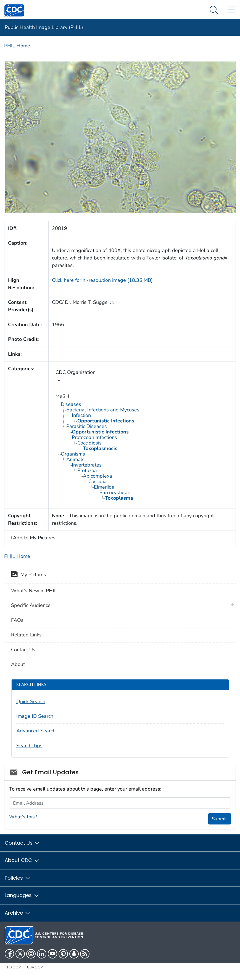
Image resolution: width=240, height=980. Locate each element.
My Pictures (29, 575)
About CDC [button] (22, 860)
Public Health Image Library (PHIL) (44, 27)
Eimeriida (104, 487)
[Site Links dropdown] (231, 10)
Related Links (26, 635)
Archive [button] (18, 913)
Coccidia (97, 481)
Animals (75, 459)
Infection (81, 415)
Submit (219, 819)
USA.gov (35, 967)
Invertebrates (87, 465)
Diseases (71, 404)
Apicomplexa (97, 476)
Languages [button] (22, 895)
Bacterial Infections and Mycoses (103, 410)
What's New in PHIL (34, 591)
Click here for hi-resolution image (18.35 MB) (102, 280)
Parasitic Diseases (87, 426)
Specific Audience (31, 605)
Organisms (73, 454)
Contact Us (23, 650)
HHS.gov (13, 967)
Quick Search (31, 701)
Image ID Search (35, 716)
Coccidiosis (89, 443)
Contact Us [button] (23, 843)
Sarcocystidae (115, 492)
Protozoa (87, 470)
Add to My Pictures (34, 538)
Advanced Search (36, 731)
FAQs (17, 620)
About (18, 664)
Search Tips (29, 746)
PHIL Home (17, 46)
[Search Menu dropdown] (214, 10)
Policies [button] (18, 878)
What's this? (23, 817)
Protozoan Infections (94, 437)
